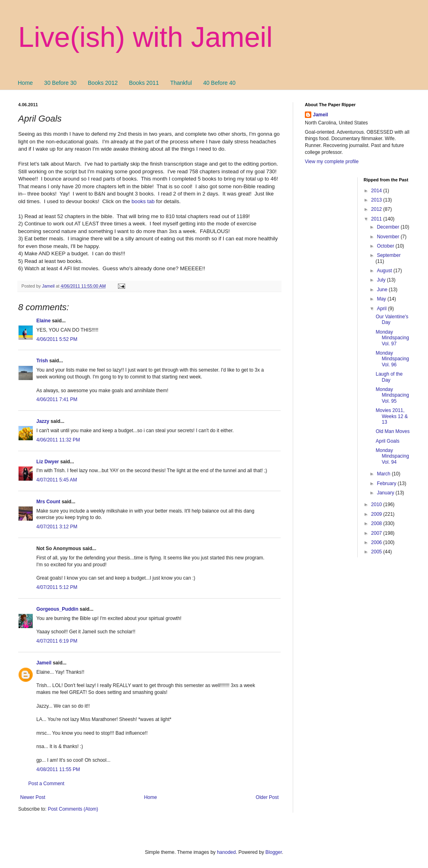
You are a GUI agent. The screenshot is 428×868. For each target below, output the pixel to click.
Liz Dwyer (48, 462)
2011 (377, 219)
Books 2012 (103, 83)
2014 (377, 191)
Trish (42, 361)
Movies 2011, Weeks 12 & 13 (391, 416)
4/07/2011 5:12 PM (57, 587)
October (386, 246)
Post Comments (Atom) (73, 809)
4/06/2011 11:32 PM (58, 440)
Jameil (44, 663)
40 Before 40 (219, 83)
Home (25, 83)
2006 (377, 542)
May (382, 299)
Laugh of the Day (389, 377)
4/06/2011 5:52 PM (57, 339)
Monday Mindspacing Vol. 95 (392, 395)
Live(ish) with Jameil (145, 37)
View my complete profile (332, 162)
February (387, 483)
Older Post (267, 797)
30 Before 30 (60, 83)
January (386, 493)
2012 (377, 209)
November (389, 237)
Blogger (274, 852)
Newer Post (33, 797)
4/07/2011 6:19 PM (57, 641)
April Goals (387, 441)
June (383, 290)
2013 (377, 200)
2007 (377, 533)
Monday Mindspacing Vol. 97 (392, 338)
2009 (377, 514)
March (384, 474)
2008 (377, 523)
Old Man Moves (392, 431)
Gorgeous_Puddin (57, 609)
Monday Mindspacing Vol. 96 (392, 359)
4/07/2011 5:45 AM (57, 480)
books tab (143, 201)
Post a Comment (46, 784)
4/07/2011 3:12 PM (57, 527)
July (382, 280)
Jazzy (43, 421)
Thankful (181, 83)
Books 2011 (144, 83)
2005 (377, 552)
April (382, 309)
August (385, 271)
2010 (377, 504)
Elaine (43, 321)
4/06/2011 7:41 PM (57, 399)
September (389, 255)
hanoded (226, 852)
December (389, 227)
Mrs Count (48, 502)
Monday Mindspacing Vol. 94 (392, 456)
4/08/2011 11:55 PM (58, 769)
